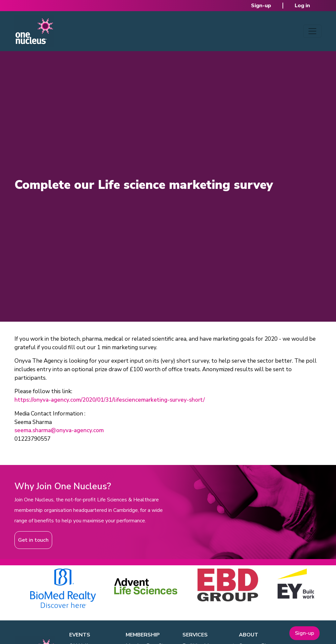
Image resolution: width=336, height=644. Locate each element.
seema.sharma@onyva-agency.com (59, 430)
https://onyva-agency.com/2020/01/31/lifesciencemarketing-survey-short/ (110, 400)
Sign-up (261, 6)
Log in (302, 6)
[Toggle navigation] (312, 31)
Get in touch (33, 540)
